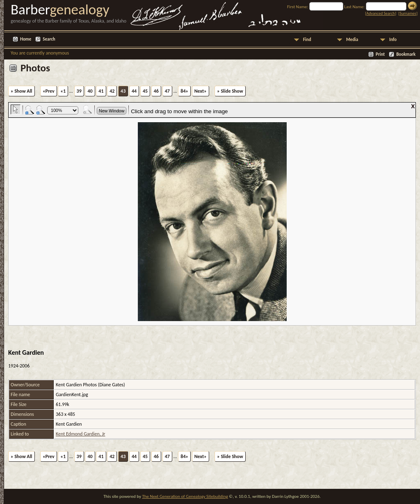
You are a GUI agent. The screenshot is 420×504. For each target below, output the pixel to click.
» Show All (22, 91)
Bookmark (406, 54)
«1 (63, 91)
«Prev (49, 91)
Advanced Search (380, 13)
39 (79, 91)
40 (90, 91)
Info (393, 40)
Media (352, 40)
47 (167, 91)
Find (307, 40)
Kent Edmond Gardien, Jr (81, 434)
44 (134, 91)
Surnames (408, 13)
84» (184, 91)
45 (145, 91)
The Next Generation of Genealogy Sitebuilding (185, 496)
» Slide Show (230, 91)
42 (112, 91)
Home (26, 39)
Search (49, 39)
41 (101, 91)
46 (156, 91)
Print (380, 54)
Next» (201, 91)
